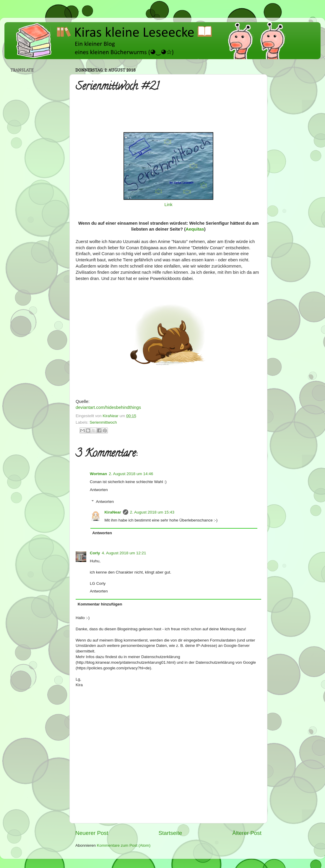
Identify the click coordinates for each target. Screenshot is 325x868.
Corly (95, 553)
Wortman (98, 474)
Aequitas (195, 229)
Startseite (170, 833)
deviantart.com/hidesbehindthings (108, 407)
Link (168, 205)
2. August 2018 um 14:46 (131, 474)
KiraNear (113, 512)
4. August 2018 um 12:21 (124, 553)
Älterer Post (247, 833)
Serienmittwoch (103, 422)
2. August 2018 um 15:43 (152, 512)
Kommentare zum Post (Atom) (124, 845)
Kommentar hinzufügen (100, 604)
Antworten (99, 490)
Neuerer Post (92, 833)
